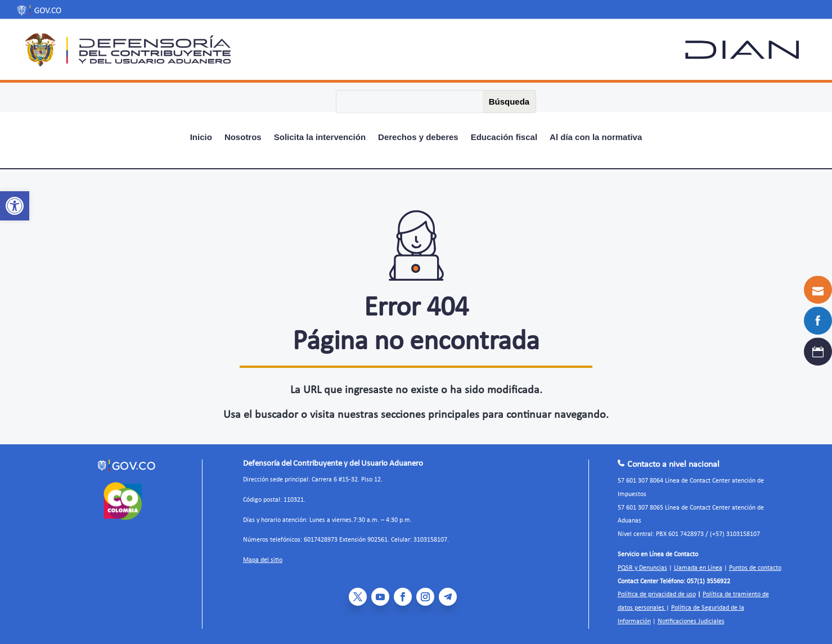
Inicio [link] (201, 138)
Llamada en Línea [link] (698, 568)
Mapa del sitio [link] (263, 560)
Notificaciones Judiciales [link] (691, 622)
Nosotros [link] (243, 138)
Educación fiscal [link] (504, 138)
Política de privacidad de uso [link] (657, 595)
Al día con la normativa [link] (596, 138)
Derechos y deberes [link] (418, 138)
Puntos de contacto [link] (755, 568)
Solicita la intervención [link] (320, 138)
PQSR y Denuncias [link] (642, 568)
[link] (15, 206)
